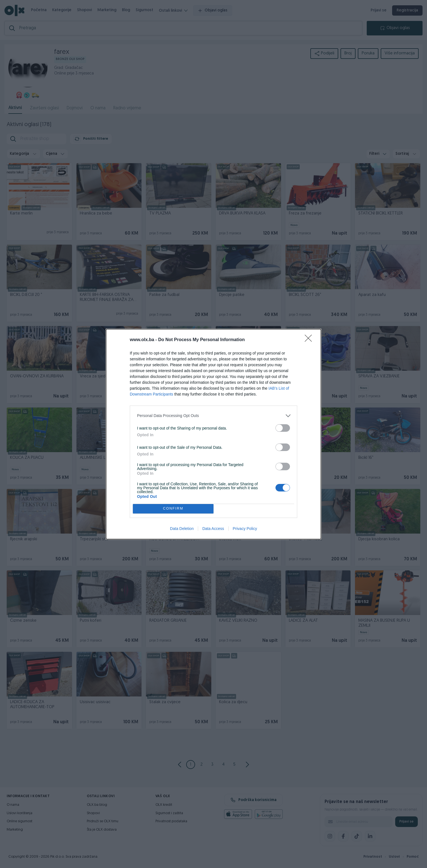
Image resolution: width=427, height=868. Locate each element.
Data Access (213, 529)
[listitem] (213, 416)
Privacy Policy (245, 529)
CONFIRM (173, 509)
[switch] (283, 428)
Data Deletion (182, 529)
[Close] (310, 340)
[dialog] (213, 434)
